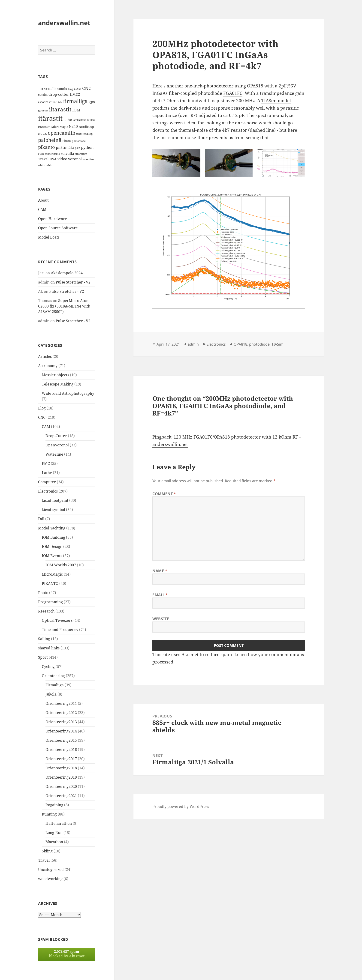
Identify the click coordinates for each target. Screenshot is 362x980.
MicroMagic (52, 574)
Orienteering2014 (61, 731)
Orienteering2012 (61, 713)
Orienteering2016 (61, 750)
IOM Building (53, 537)
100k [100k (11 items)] (47, 89)
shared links (49, 648)
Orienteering (53, 676)
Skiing (47, 851)
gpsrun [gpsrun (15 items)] (43, 110)
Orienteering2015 (61, 740)
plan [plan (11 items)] (77, 148)
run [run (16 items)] (41, 154)
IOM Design (52, 547)
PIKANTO (50, 583)
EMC (46, 463)
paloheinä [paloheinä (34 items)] (50, 140)
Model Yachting (52, 528)
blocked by (67, 954)
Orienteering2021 (61, 796)
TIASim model (276, 101)
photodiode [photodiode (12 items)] (79, 141)
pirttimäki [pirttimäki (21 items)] (65, 147)
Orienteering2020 (61, 786)
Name (160, 571)
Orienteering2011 (61, 703)
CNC (42, 417)
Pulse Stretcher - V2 (73, 282)
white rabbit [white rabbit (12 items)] (46, 165)
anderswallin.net (64, 23)
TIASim (278, 344)
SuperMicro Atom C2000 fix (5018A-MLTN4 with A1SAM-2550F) (64, 306)
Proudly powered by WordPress (181, 807)
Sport (43, 657)
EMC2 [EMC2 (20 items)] (75, 94)
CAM (42, 209)
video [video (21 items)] (62, 159)
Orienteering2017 (61, 759)
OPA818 (255, 86)
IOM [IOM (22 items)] (76, 110)
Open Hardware (53, 219)
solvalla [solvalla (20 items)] (67, 153)
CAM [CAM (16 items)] (78, 89)
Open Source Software (58, 228)
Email (160, 595)
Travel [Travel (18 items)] (43, 159)
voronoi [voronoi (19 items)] (75, 159)
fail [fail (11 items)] (55, 102)
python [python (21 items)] (87, 147)
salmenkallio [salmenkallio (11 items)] (52, 154)
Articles (45, 356)
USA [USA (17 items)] (53, 159)
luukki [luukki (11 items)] (91, 120)
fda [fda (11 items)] (60, 102)
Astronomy (48, 366)
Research (46, 611)
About (43, 200)
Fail (41, 519)
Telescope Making (58, 384)
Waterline (54, 454)
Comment (164, 494)
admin (193, 344)
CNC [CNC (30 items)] (87, 88)
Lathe (47, 473)
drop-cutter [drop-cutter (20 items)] (59, 94)
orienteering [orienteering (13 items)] (84, 134)
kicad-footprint (55, 500)
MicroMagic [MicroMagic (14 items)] (60, 127)
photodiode (259, 344)
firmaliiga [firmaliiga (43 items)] (75, 101)
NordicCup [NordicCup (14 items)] (86, 127)
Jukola (51, 694)
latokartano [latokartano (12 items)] (80, 120)
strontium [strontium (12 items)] (81, 154)
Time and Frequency (60, 630)
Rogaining (54, 805)
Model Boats (49, 237)
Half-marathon (59, 823)
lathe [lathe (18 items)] (68, 120)
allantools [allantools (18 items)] (59, 89)
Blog (42, 408)
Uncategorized (51, 869)
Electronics (48, 491)
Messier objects (55, 375)
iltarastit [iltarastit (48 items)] (60, 109)
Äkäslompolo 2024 (67, 273)
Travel (44, 860)
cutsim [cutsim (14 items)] (43, 95)
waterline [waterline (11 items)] (88, 159)
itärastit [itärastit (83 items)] (50, 118)
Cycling (48, 666)
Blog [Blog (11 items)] (70, 89)
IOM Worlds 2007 (61, 565)
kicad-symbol (53, 510)
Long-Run (54, 833)
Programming (50, 602)
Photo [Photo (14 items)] (67, 141)
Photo (43, 593)
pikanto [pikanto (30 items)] (47, 147)
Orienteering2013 (61, 722)
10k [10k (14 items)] (41, 89)
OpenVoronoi (57, 445)
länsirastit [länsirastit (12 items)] (44, 127)
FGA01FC (233, 93)
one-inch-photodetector (209, 86)
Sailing (44, 639)
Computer (47, 482)
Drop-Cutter (56, 436)
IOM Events (52, 556)
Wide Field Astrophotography (68, 393)
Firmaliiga (55, 685)
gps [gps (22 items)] (92, 102)
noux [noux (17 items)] (42, 133)
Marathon (54, 842)
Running (49, 814)
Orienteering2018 (61, 768)
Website (161, 619)
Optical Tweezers (57, 620)
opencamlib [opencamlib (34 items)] (62, 133)
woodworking (50, 879)
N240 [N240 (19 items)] (73, 126)
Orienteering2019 (61, 777)
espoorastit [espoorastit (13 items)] (45, 102)
